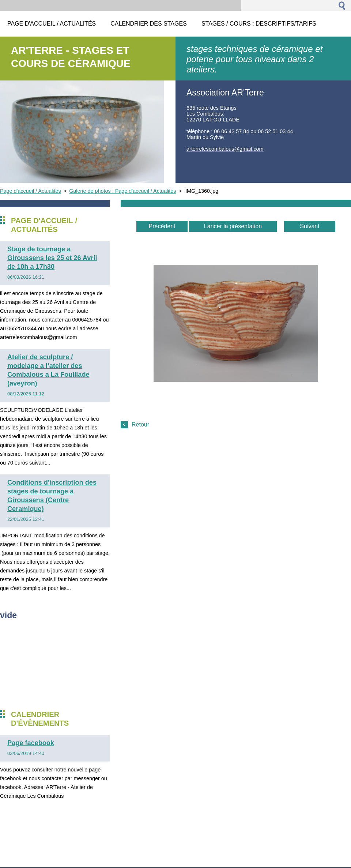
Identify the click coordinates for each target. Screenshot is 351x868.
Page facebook (31, 743)
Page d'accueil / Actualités (31, 191)
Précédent (162, 226)
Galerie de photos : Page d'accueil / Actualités (122, 191)
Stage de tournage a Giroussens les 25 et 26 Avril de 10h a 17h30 (52, 258)
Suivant (310, 226)
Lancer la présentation (233, 226)
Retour (140, 424)
